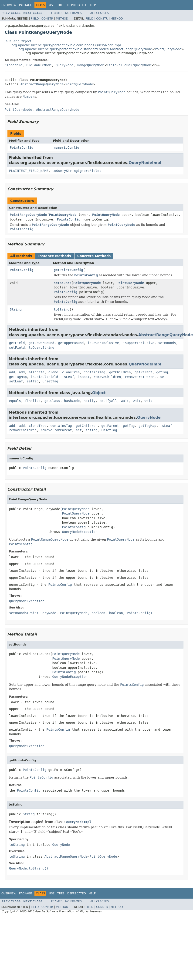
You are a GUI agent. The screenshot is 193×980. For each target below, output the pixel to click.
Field (35, 19)
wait (125, 401)
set (163, 377)
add (12, 372)
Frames (57, 13)
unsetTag (50, 381)
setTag (33, 381)
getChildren (120, 372)
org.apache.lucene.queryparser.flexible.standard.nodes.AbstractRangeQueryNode (85, 49)
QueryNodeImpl (145, 163)
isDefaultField (44, 377)
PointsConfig (22, 147)
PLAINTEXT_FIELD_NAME (29, 171)
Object (99, 393)
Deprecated (77, 5)
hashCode (72, 401)
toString (62, 309)
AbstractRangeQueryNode (42, 84)
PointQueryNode (168, 49)
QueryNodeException (80, 532)
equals (15, 401)
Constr (47, 19)
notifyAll (108, 401)
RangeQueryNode (91, 65)
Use (52, 5)
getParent (144, 372)
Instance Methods (54, 256)
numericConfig (67, 147)
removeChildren (107, 377)
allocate (36, 372)
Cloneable (14, 65)
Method (62, 19)
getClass (52, 401)
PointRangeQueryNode (28, 215)
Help (92, 5)
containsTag (94, 372)
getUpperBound (71, 343)
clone (53, 372)
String (16, 309)
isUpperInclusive (139, 343)
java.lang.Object (18, 41)
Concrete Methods (94, 256)
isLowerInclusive (103, 343)
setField (17, 348)
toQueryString (41, 348)
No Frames (73, 13)
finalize (32, 401)
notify (90, 401)
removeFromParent (141, 377)
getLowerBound (41, 343)
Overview (9, 5)
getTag (162, 372)
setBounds (63, 283)
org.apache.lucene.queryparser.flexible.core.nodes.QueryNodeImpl (66, 45)
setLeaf (16, 381)
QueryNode (64, 65)
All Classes (100, 13)
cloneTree (71, 372)
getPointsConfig (68, 270)
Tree (61, 5)
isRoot (84, 377)
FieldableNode (39, 65)
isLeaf (68, 377)
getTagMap (18, 377)
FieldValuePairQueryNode (129, 65)
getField (17, 343)
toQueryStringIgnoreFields (77, 171)
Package (25, 5)
